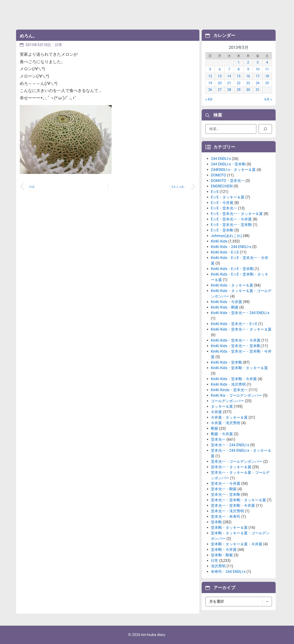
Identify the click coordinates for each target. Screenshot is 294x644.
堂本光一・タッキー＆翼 (231, 467)
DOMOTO (219, 175)
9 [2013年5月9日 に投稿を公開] (248, 69)
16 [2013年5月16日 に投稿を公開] (248, 76)
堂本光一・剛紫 (224, 489)
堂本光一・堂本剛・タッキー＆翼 (238, 500)
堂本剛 (216, 522)
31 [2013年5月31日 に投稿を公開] (257, 90)
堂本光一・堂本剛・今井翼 (233, 506)
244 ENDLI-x (221, 159)
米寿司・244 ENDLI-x (228, 572)
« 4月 (209, 99)
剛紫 (215, 428)
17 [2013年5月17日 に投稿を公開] (257, 76)
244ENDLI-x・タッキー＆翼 (233, 170)
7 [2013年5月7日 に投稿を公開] (229, 69)
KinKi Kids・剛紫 (225, 307)
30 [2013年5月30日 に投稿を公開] (248, 90)
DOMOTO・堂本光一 (228, 181)
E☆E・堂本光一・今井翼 (231, 219)
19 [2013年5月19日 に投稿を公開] (210, 83)
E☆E (215, 192)
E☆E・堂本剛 (222, 230)
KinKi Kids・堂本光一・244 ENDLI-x (240, 313)
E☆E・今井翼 (222, 203)
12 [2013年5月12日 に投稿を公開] (210, 76)
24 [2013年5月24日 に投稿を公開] (257, 83)
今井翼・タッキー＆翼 (229, 417)
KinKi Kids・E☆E (225, 252)
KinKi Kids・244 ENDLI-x (231, 247)
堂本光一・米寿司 (226, 517)
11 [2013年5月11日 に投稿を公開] (267, 69)
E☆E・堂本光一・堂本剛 (231, 225)
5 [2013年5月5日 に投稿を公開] (210, 69)
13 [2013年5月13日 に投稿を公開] (220, 76)
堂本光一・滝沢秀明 (227, 511)
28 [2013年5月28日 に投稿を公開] (229, 90)
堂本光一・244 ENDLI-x (230, 445)
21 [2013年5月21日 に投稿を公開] (229, 83)
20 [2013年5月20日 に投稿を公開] (220, 83)
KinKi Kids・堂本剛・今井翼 (234, 379)
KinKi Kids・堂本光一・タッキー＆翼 (241, 329)
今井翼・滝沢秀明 (226, 423)
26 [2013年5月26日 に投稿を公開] (210, 90)
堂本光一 (218, 439)
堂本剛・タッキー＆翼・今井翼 (237, 544)
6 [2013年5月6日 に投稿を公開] (220, 69)
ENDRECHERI (222, 186)
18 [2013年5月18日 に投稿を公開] (267, 76)
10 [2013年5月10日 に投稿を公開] (257, 69)
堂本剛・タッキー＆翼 (229, 528)
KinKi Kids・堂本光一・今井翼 (236, 340)
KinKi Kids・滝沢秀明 (228, 384)
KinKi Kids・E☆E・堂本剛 (232, 269)
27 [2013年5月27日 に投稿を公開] (220, 90)
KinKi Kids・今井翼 (226, 302)
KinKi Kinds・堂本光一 (229, 390)
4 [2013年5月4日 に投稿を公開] (267, 63)
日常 (59, 45)
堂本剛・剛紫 (222, 555)
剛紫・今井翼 (222, 434)
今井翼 (216, 412)
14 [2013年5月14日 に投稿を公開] (229, 76)
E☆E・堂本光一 (224, 208)
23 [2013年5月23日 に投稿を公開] (248, 83)
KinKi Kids (219, 241)
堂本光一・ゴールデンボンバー (237, 461)
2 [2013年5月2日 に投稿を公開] (248, 63)
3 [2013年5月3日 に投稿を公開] (258, 63)
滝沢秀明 (218, 566)
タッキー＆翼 (222, 406)
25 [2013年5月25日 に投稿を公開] (267, 83)
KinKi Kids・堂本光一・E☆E (234, 324)
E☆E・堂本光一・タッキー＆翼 (237, 214)
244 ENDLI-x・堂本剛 (228, 164)
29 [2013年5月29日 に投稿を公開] (239, 90)
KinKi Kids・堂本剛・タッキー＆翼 (239, 368)
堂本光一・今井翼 (226, 484)
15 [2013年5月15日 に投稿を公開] (239, 76)
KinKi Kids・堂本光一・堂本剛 (236, 346)
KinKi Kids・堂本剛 (226, 362)
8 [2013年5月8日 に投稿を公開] (239, 69)
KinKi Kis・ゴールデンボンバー (236, 395)
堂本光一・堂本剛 (226, 495)
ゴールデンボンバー (227, 401)
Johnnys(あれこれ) (226, 236)
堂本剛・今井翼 (224, 550)
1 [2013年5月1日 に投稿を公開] (239, 63)
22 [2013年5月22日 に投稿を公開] (239, 83)
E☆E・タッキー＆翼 (228, 197)
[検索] (265, 129)
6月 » (268, 99)
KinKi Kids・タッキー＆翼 (232, 285)
